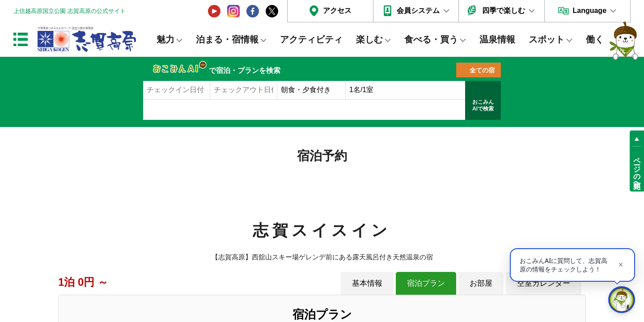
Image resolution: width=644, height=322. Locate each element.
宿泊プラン (426, 283)
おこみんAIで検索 (483, 106)
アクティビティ (311, 39)
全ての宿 (482, 70)
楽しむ (369, 39)
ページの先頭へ (637, 169)
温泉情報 (497, 39)
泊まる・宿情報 (227, 39)
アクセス (337, 11)
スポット (547, 39)
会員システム (418, 11)
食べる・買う (431, 39)
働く (595, 39)
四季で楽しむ (504, 11)
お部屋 (481, 283)
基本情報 (367, 283)
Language (589, 11)
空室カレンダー (544, 283)
